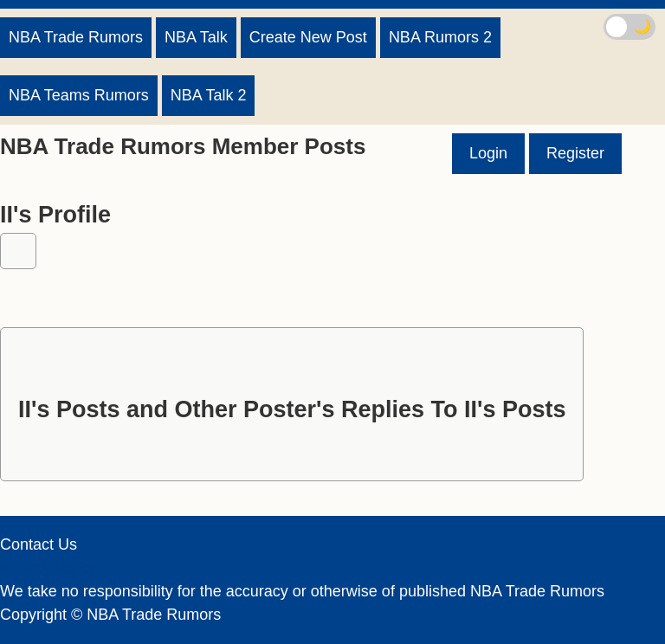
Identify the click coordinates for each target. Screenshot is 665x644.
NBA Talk (196, 37)
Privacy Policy (48, 568)
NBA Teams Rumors (79, 95)
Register (575, 153)
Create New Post (308, 37)
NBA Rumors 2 (440, 37)
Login (488, 153)
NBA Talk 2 (209, 95)
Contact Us (39, 544)
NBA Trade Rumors (76, 37)
